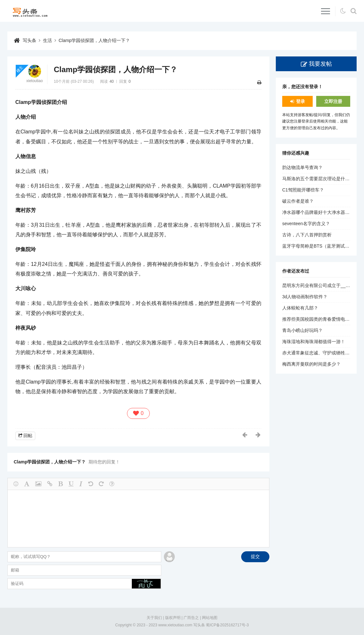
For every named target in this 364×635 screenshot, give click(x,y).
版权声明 (173, 618)
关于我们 (154, 618)
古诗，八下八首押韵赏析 (307, 235)
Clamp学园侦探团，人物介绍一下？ (94, 40)
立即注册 (333, 101)
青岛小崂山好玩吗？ (302, 330)
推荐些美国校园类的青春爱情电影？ (318, 319)
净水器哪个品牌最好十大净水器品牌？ (320, 212)
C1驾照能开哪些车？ (303, 190)
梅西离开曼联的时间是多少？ (311, 364)
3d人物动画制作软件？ (305, 297)
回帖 (28, 436)
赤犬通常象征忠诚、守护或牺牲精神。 (320, 353)
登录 (301, 101)
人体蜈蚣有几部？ (300, 308)
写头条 (30, 40)
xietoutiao (34, 81)
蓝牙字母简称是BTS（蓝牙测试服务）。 (322, 246)
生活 (47, 40)
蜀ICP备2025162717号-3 (227, 625)
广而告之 (191, 618)
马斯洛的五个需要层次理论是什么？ (318, 179)
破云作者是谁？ (298, 201)
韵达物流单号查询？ (302, 167)
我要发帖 (320, 64)
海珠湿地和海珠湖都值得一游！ (314, 342)
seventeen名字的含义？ (306, 224)
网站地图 (210, 618)
